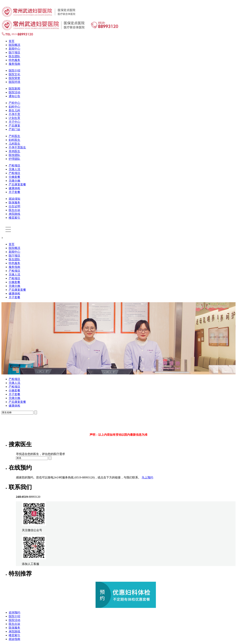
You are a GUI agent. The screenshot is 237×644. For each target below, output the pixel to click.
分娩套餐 (14, 177)
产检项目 (14, 165)
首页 (12, 41)
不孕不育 (14, 114)
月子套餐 (14, 192)
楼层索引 (14, 218)
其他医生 (14, 151)
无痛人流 (14, 169)
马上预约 (147, 477)
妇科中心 (14, 107)
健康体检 (14, 188)
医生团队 (14, 56)
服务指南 (14, 64)
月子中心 (14, 122)
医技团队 (14, 155)
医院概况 (14, 45)
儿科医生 (14, 144)
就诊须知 (14, 199)
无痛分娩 (14, 181)
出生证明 (14, 206)
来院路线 (14, 214)
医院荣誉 (14, 78)
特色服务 (14, 60)
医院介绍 (14, 71)
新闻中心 (14, 49)
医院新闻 (14, 89)
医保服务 (14, 202)
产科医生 (14, 136)
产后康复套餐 (17, 184)
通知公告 (14, 96)
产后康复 (14, 126)
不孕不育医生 (17, 147)
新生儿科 (14, 110)
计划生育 (14, 118)
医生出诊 (14, 210)
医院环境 (14, 82)
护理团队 (14, 159)
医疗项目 (14, 52)
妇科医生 (14, 140)
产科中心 (14, 103)
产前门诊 (14, 129)
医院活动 (14, 92)
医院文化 (14, 74)
